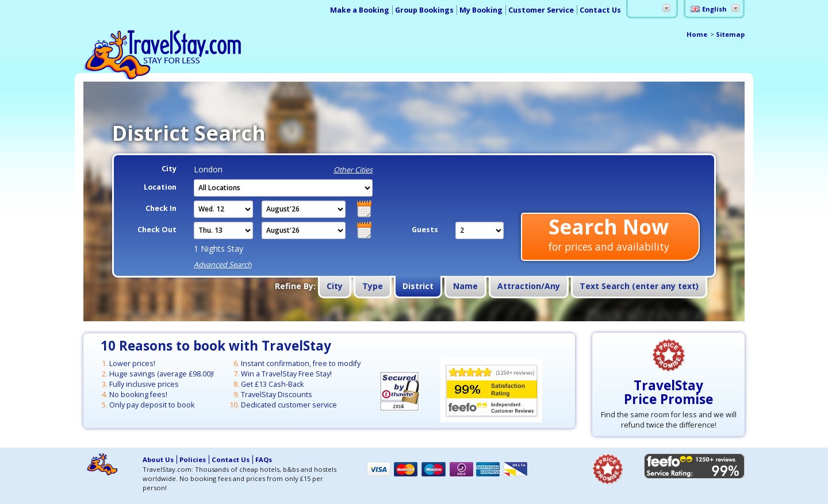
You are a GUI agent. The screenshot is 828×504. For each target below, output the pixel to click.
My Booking (481, 10)
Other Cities (353, 170)
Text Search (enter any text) (639, 286)
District (418, 286)
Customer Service (541, 10)
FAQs (264, 459)
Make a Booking (360, 10)
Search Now (609, 235)
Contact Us (600, 10)
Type (373, 286)
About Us (158, 459)
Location (160, 187)
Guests (425, 230)
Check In (161, 208)
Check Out (157, 230)
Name (465, 286)
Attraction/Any (529, 286)
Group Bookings (424, 10)
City (335, 286)
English (714, 9)
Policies (193, 459)
